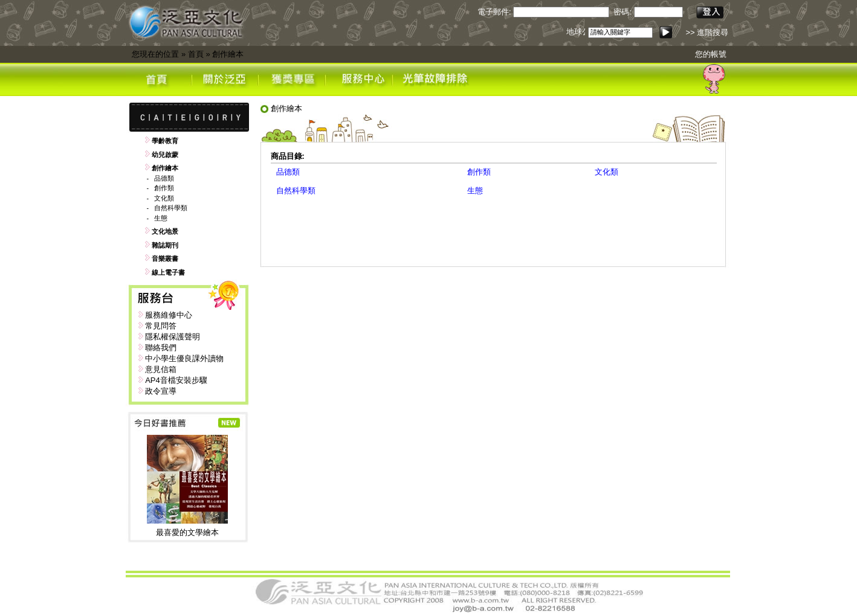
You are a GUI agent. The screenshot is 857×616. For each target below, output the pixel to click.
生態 (161, 218)
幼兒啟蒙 (165, 155)
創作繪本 (228, 54)
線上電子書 (168, 272)
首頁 (196, 54)
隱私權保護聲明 (173, 337)
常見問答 (161, 326)
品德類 (164, 178)
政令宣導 (161, 391)
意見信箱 (161, 369)
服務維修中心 (169, 315)
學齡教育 (165, 141)
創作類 (164, 188)
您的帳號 (711, 54)
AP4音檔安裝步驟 (176, 380)
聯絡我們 (161, 348)
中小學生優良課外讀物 (184, 358)
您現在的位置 (155, 54)
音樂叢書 (165, 258)
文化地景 (165, 231)
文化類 (164, 198)
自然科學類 (171, 208)
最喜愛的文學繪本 (187, 532)
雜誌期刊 (165, 245)
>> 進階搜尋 (707, 32)
